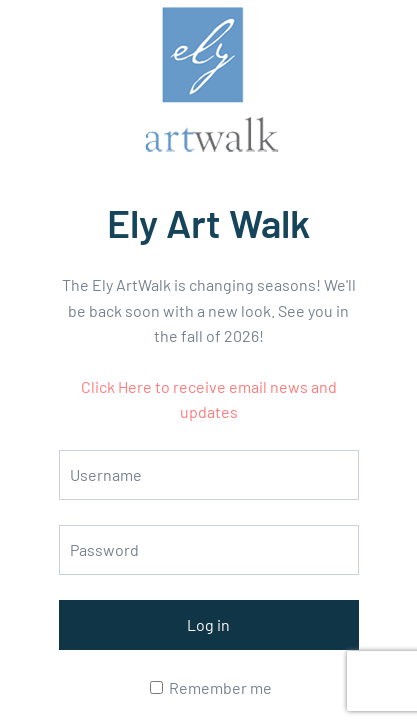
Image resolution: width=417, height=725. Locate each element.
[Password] (209, 550)
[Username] (209, 475)
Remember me (211, 687)
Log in (208, 624)
